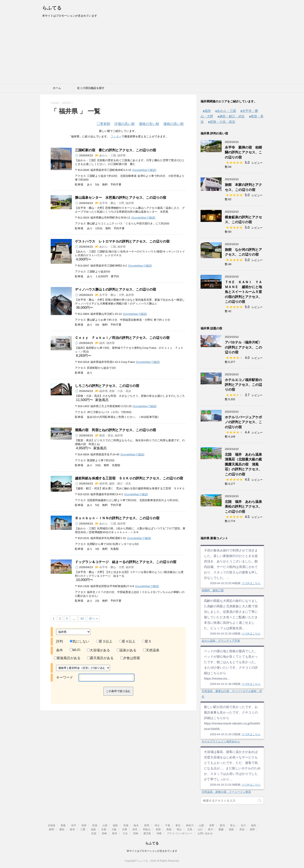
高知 (242, 829)
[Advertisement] (152, 52)
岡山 (179, 829)
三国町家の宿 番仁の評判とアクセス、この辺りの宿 (115, 150)
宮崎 (136, 833)
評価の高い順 (125, 124)
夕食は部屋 (130, 658)
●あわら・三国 (226, 111)
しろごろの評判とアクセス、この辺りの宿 (107, 386)
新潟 (222, 825)
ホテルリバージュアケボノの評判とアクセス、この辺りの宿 (243, 422)
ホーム (57, 88)
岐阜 (72, 829)
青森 (63, 825)
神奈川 (190, 825)
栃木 (136, 825)
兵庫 (125, 829)
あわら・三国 (108, 155)
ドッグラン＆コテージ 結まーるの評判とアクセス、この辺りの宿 (126, 562)
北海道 (52, 825)
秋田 (84, 825)
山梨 (201, 825)
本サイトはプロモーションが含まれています (152, 851)
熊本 (115, 833)
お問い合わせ (205, 833)
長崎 (104, 833)
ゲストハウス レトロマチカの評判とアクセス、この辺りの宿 (122, 241)
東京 (178, 825)
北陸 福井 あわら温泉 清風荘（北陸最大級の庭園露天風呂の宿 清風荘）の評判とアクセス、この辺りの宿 (245, 464)
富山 (233, 825)
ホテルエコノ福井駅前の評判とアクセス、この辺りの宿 (243, 385)
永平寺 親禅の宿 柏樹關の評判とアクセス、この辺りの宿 (243, 152)
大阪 (114, 829)
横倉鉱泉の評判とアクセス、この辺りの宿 (243, 220)
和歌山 (147, 829)
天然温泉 (151, 650)
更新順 (103, 124)
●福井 (207, 111)
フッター (116, 136)
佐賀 (94, 833)
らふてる (52, 8)
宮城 (95, 825)
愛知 (62, 829)
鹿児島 (147, 833)
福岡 (252, 829)
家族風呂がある (67, 658)
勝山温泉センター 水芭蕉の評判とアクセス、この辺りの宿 (121, 198)
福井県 (121, 155)
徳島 (231, 829)
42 (82, 618)
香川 (210, 829)
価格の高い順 (174, 124)
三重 (83, 829)
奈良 (135, 829)
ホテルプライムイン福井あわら (221, 741)
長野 (212, 825)
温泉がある (127, 650)
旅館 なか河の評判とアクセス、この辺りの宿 (243, 252)
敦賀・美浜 (106, 435)
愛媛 (221, 829)
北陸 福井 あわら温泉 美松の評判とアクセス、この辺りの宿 (245, 507)
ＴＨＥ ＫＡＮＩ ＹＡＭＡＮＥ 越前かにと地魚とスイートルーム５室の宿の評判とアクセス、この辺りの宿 (243, 292)
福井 (102, 343)
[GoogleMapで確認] (144, 170)
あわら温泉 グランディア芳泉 (221, 641)
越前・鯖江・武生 (120, 484)
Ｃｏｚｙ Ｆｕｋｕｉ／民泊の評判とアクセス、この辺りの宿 (122, 338)
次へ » (93, 618)
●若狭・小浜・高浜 (222, 122)
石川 (243, 825)
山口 (200, 829)
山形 (105, 825)
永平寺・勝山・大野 (112, 203)
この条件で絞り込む (118, 691)
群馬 (147, 825)
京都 (104, 829)
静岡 (52, 829)
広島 (190, 829)
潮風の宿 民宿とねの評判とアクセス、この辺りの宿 (115, 430)
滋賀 (93, 829)
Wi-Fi (75, 650)
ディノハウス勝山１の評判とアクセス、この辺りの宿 (115, 289)
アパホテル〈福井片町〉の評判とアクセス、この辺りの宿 (243, 347)
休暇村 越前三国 (213, 590)
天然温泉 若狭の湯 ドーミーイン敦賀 (226, 792)
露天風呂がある (100, 658)
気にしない (79, 641)
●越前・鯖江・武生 (231, 116)
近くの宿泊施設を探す (91, 88)
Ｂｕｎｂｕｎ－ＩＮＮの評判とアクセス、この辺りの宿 (117, 518)
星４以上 (127, 641)
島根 (169, 829)
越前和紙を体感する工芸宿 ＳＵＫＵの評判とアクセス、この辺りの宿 (129, 478)
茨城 (126, 825)
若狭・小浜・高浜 (120, 391)
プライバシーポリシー (179, 833)
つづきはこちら (251, 583)
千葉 (168, 825)
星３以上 (104, 641)
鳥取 (158, 829)
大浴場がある (98, 650)
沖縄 (159, 833)
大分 (125, 833)
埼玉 (157, 825)
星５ (147, 641)
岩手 (74, 825)
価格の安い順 (149, 124)
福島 (115, 825)
